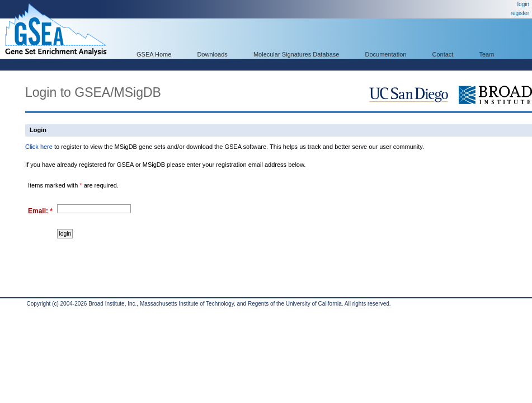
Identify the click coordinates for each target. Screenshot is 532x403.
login (523, 4)
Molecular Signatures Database (296, 54)
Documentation (385, 54)
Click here (39, 147)
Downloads (212, 54)
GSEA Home (154, 54)
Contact (443, 54)
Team (487, 54)
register (520, 13)
